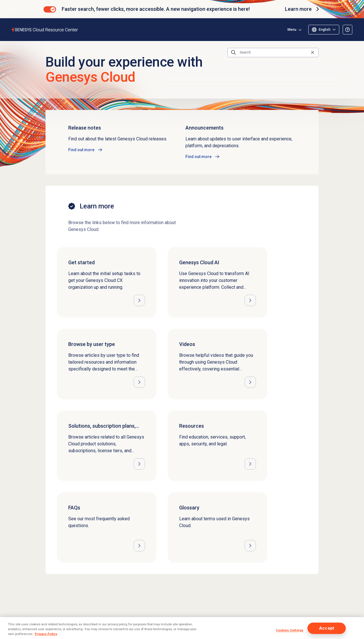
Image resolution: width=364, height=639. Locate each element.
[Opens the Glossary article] (218, 528)
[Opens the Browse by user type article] (107, 364)
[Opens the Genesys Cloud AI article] (218, 282)
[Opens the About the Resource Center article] (348, 30)
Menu (292, 30)
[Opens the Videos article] (218, 364)
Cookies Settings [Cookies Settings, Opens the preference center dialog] (290, 630)
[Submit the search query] (233, 52)
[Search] (273, 52)
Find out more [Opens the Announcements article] (198, 157)
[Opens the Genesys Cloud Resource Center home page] (45, 29)
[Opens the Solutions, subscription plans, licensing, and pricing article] (107, 446)
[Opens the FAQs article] (107, 528)
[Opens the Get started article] (107, 282)
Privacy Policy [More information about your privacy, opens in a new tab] (46, 634)
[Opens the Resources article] (218, 446)
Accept (327, 628)
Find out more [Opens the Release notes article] (81, 150)
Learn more (303, 9)
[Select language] (324, 30)
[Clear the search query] (313, 53)
